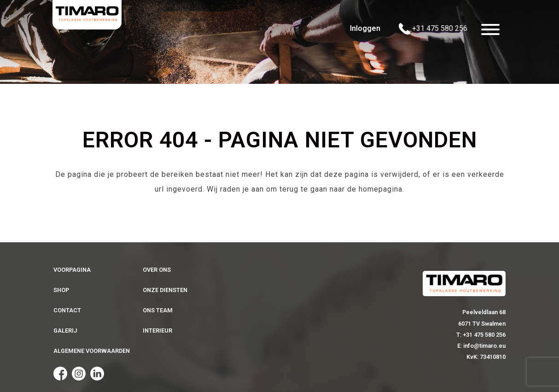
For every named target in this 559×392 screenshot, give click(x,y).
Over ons (157, 270)
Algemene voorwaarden (92, 351)
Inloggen (365, 28)
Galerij (65, 331)
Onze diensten (165, 290)
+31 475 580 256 (433, 29)
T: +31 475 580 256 (481, 335)
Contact (67, 310)
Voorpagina (72, 270)
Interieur (157, 331)
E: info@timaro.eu (481, 346)
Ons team (158, 310)
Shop (61, 290)
